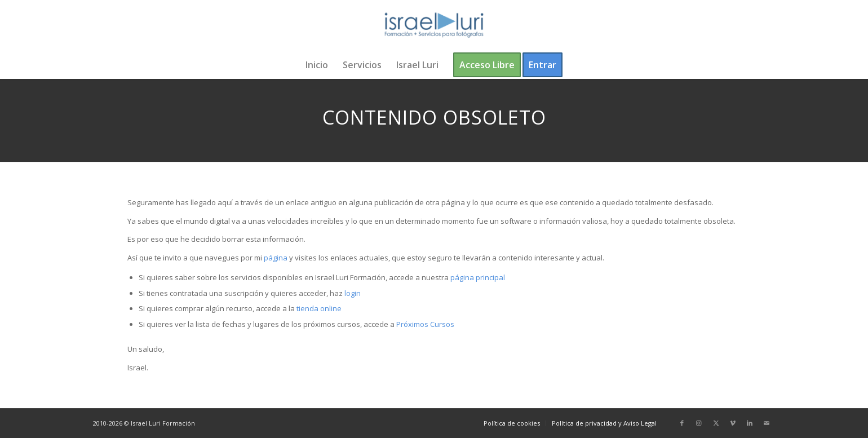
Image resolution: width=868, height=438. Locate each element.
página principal (478, 277)
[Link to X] (716, 423)
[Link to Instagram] (699, 423)
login (353, 293)
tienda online (319, 308)
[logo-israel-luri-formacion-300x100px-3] (434, 25)
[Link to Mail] (767, 423)
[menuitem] (317, 65)
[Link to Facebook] (682, 423)
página (276, 258)
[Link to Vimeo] (733, 423)
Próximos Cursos (424, 324)
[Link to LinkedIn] (750, 423)
